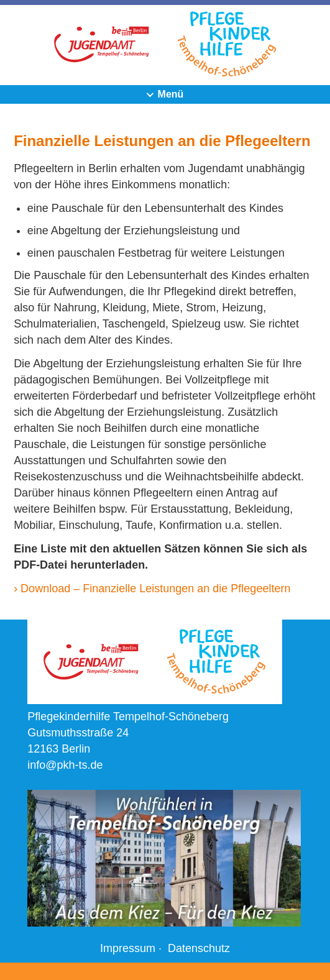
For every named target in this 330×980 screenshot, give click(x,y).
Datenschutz (199, 948)
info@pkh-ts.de (65, 765)
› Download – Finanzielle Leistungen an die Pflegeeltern (152, 588)
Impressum (128, 948)
